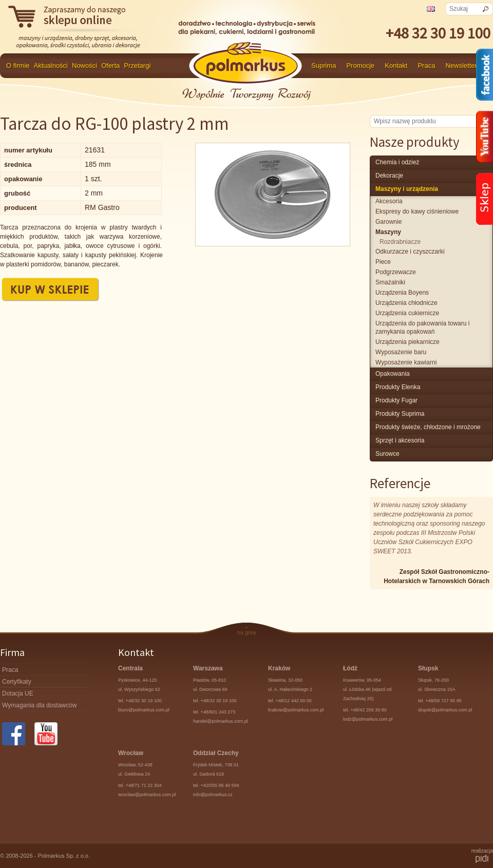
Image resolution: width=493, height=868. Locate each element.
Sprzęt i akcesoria (400, 440)
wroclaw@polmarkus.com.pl (147, 795)
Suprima (324, 65)
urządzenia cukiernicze (407, 313)
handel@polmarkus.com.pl (221, 721)
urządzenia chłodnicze (406, 303)
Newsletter (461, 65)
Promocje (360, 65)
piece (383, 262)
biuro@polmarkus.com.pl (144, 710)
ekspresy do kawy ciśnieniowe (417, 211)
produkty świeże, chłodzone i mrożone (428, 427)
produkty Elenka (398, 387)
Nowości (84, 65)
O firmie (18, 65)
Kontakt (396, 65)
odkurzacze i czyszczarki (410, 252)
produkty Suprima (400, 414)
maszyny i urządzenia (407, 189)
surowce (387, 454)
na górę (246, 632)
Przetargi (137, 65)
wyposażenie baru (401, 352)
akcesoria (389, 201)
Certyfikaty (17, 682)
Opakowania (393, 374)
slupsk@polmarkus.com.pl (445, 710)
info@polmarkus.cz (213, 795)
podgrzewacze (396, 272)
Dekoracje (389, 176)
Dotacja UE (18, 693)
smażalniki (390, 282)
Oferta (110, 65)
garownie (388, 222)
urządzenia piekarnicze (407, 342)
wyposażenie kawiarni (406, 362)
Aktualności (51, 65)
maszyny (388, 232)
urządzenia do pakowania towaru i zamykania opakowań (422, 327)
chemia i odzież (397, 162)
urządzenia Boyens (402, 293)
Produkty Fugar (396, 400)
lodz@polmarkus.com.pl (368, 719)
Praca (426, 65)
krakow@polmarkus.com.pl (296, 710)
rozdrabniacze (400, 242)
